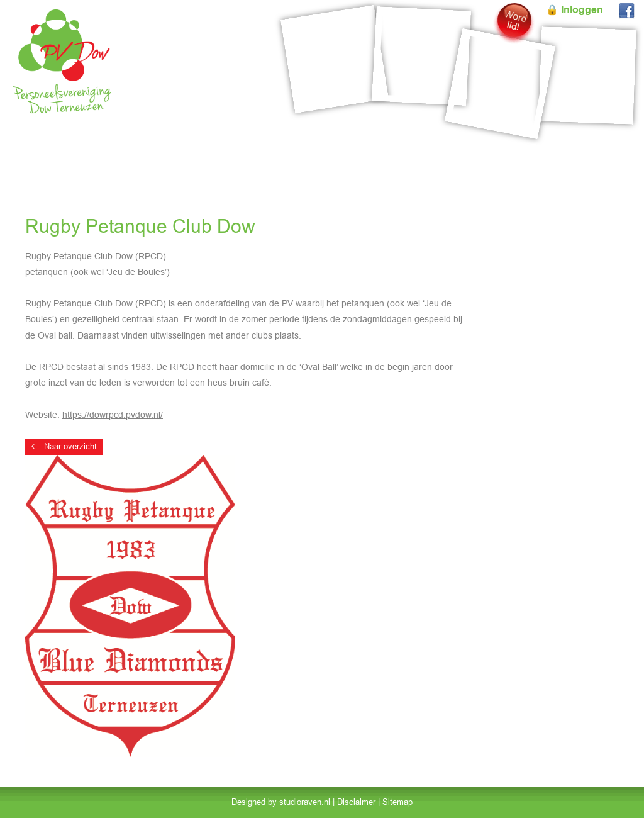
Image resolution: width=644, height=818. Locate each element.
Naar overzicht (64, 446)
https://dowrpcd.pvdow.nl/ (113, 415)
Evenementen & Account (108, 148)
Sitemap (397, 802)
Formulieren (555, 148)
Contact (612, 148)
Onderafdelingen (334, 148)
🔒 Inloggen (575, 10)
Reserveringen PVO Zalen (230, 148)
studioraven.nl (305, 802)
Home (28, 148)
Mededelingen (486, 148)
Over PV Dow (412, 148)
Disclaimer (356, 802)
